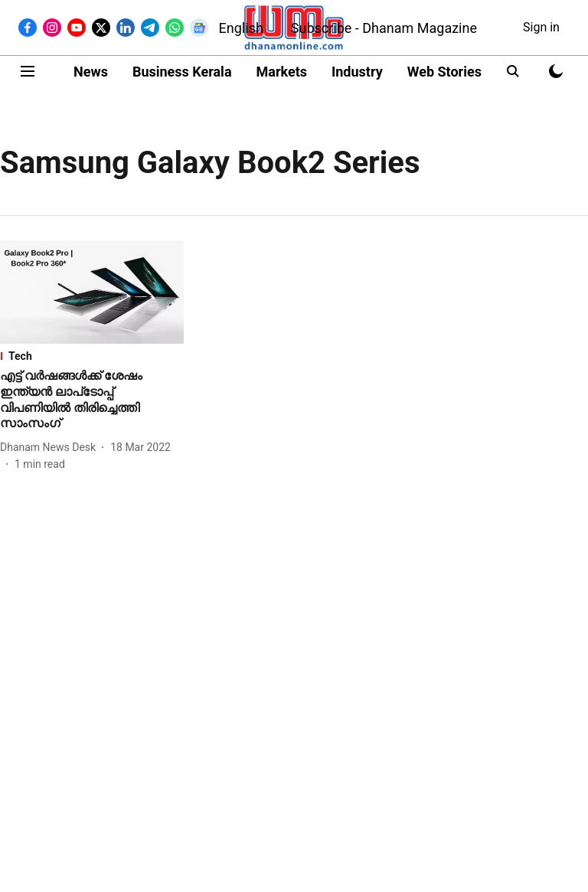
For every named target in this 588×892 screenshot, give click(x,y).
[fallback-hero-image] (92, 292)
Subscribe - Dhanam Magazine (384, 28)
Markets (282, 72)
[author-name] (51, 448)
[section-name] (92, 356)
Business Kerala (182, 72)
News (91, 72)
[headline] (92, 400)
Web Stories (444, 72)
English (241, 28)
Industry (357, 72)
